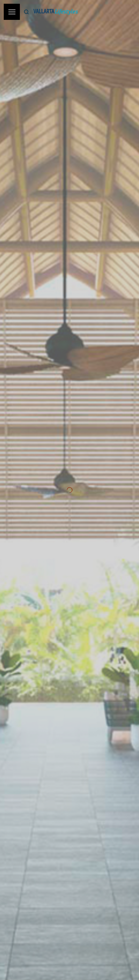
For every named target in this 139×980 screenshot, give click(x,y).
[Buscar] (26, 12)
